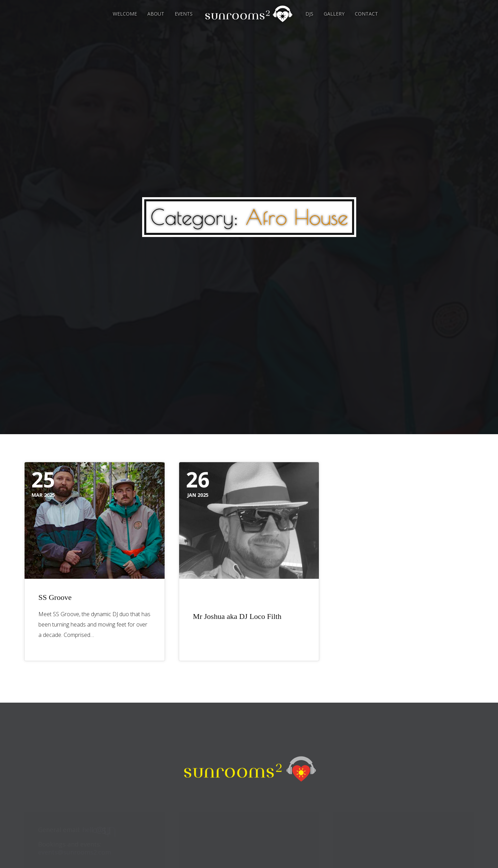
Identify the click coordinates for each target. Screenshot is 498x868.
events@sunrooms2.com (75, 852)
